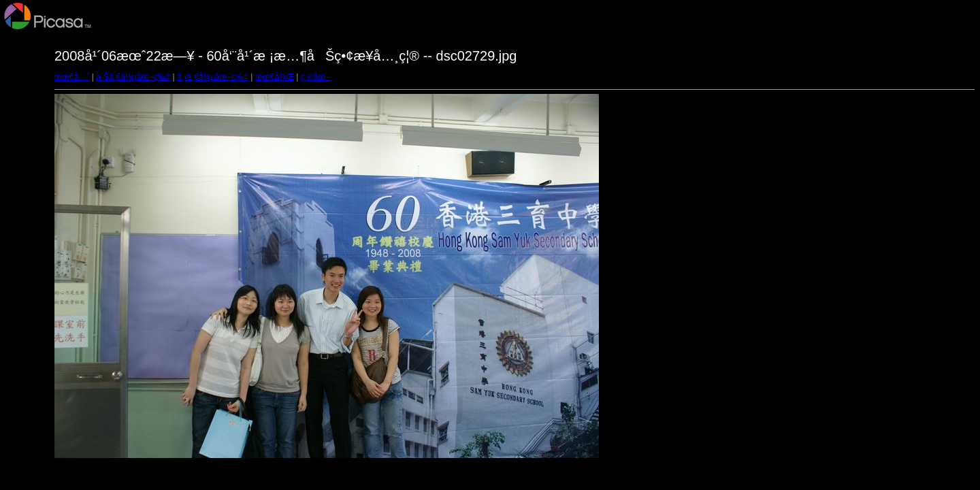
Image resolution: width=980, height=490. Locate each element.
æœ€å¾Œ (275, 77)
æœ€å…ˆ (72, 77)
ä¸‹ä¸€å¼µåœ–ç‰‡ (213, 77)
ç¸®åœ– (316, 77)
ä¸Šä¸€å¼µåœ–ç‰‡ (133, 77)
